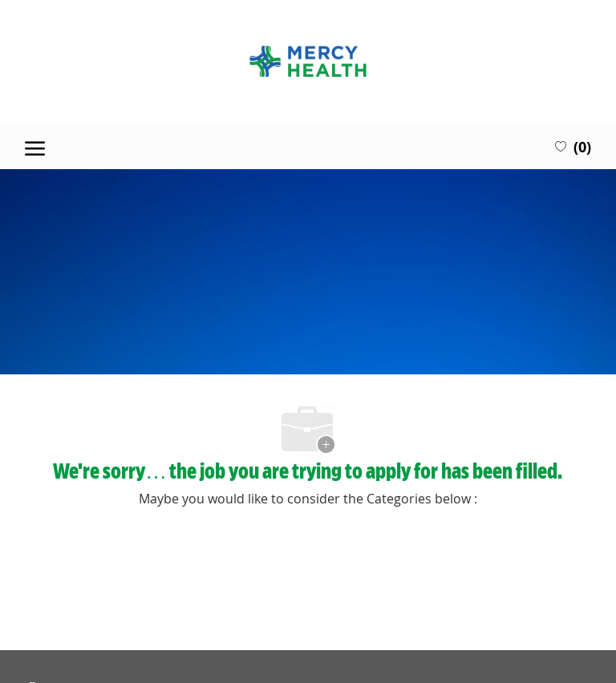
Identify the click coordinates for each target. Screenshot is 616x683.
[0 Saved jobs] (573, 146)
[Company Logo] (308, 61)
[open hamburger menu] (35, 146)
